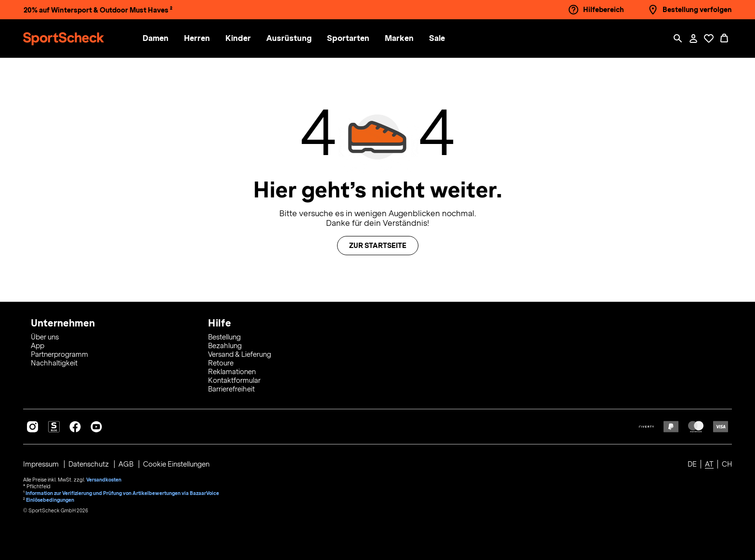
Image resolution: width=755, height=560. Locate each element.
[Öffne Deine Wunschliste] (709, 39)
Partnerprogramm (59, 354)
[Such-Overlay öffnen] (678, 39)
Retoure (221, 363)
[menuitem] (163, 39)
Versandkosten (104, 480)
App (38, 346)
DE (692, 464)
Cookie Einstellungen (176, 464)
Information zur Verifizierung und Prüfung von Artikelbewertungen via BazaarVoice (122, 493)
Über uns (45, 337)
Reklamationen (232, 372)
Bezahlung (225, 346)
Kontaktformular (234, 380)
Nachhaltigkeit (54, 363)
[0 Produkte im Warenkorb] (724, 39)
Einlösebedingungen (50, 500)
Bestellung (224, 337)
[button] (156, 39)
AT (709, 464)
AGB (127, 464)
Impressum (42, 464)
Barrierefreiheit (231, 389)
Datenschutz (89, 464)
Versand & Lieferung (240, 354)
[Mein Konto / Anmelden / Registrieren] (693, 39)
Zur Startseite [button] (378, 246)
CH (727, 464)
